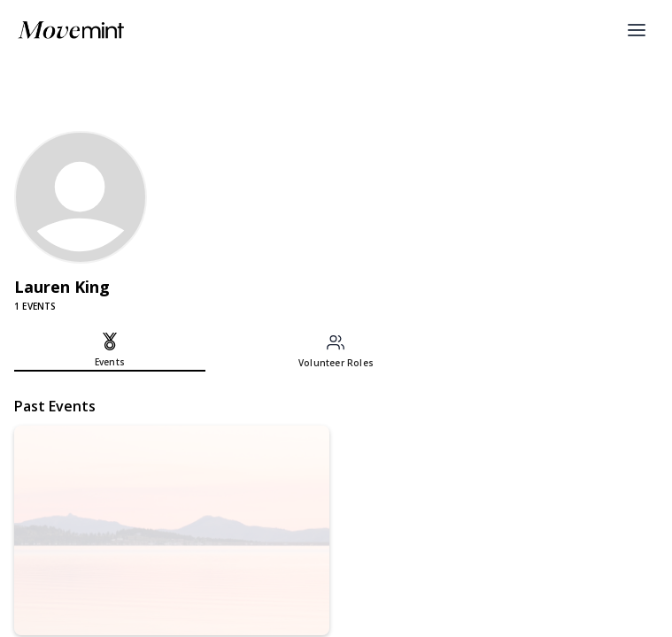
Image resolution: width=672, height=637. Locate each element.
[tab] (110, 352)
